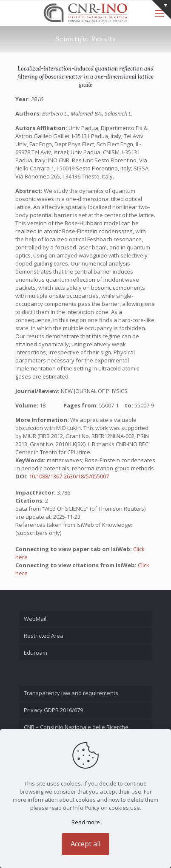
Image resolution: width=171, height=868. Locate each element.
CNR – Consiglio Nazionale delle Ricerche (76, 727)
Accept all (85, 844)
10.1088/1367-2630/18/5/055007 (69, 476)
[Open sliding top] (161, 10)
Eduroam (36, 653)
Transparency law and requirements (71, 693)
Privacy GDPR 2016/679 (53, 710)
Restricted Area (44, 636)
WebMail (35, 619)
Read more (86, 822)
